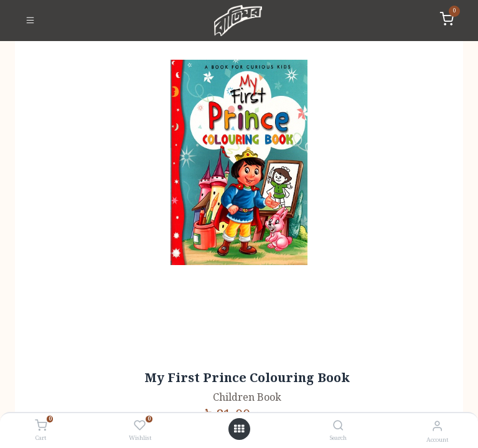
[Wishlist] (140, 426)
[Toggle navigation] (30, 21)
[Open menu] (239, 429)
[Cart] (41, 426)
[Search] (338, 427)
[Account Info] (437, 427)
